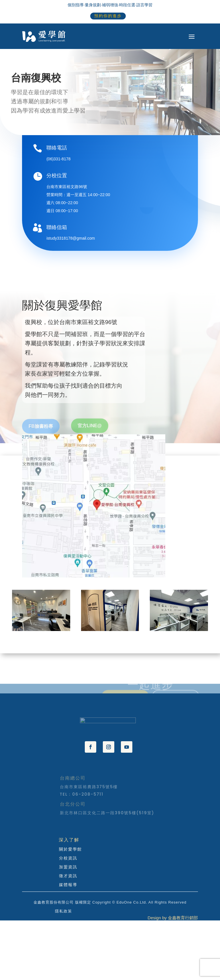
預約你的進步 (108, 16)
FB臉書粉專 (41, 433)
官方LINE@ (90, 432)
